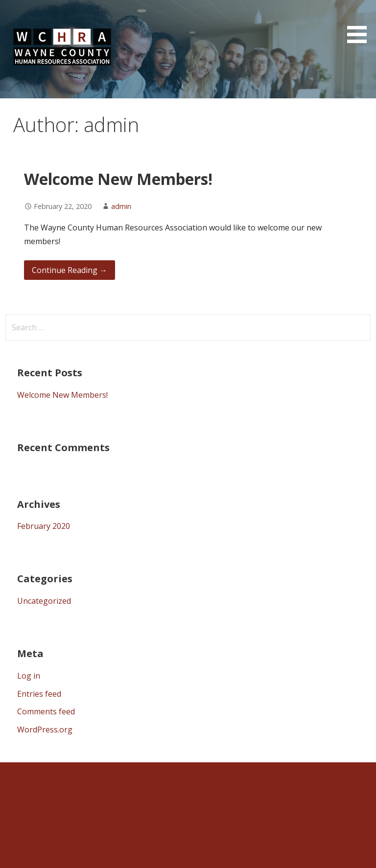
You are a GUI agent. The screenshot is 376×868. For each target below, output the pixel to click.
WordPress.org (45, 730)
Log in (29, 676)
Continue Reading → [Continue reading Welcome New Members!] (70, 270)
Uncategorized (44, 601)
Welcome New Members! (118, 179)
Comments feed (46, 711)
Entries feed (39, 694)
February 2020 (44, 526)
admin (121, 206)
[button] (360, 23)
